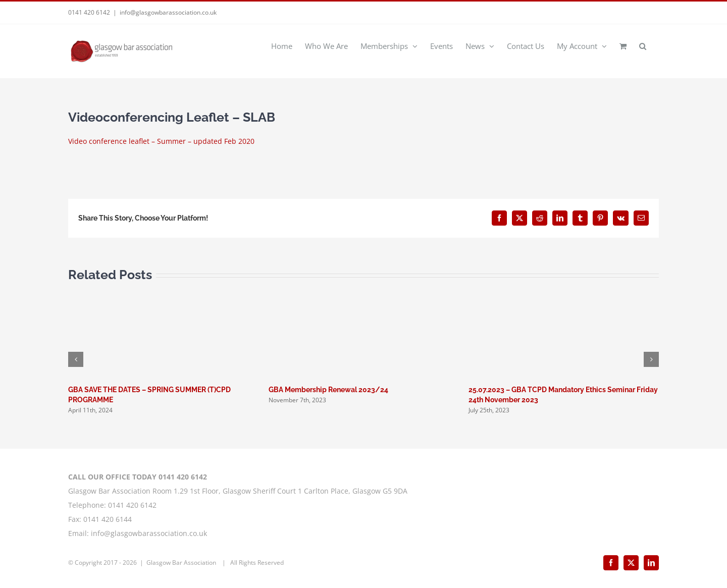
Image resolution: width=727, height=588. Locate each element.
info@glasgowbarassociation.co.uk (168, 12)
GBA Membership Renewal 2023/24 (328, 390)
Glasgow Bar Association (182, 563)
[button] (643, 45)
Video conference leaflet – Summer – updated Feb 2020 (161, 141)
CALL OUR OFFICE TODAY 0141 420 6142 (138, 477)
